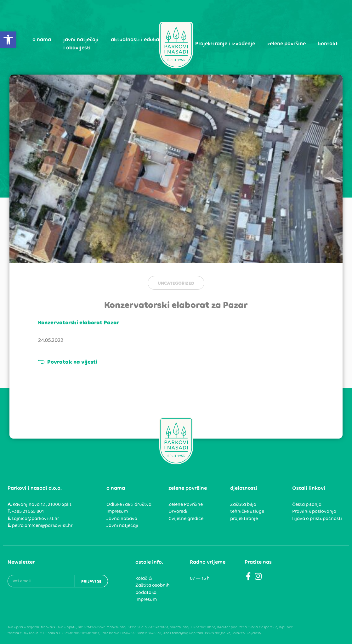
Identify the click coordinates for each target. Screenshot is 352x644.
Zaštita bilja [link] (243, 504)
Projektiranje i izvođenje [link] (225, 43)
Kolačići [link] (144, 578)
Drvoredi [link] (178, 511)
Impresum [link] (117, 511)
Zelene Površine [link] (186, 504)
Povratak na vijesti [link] (68, 362)
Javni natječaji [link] (122, 525)
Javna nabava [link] (122, 518)
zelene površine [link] (287, 43)
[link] (8, 40)
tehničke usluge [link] (247, 511)
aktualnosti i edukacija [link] (139, 39)
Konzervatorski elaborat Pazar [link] (79, 322)
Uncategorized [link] (176, 283)
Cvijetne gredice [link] (186, 518)
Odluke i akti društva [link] (129, 504)
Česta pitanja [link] (307, 504)
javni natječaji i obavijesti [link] (81, 43)
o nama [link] (42, 39)
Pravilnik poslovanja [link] (314, 511)
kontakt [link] (328, 43)
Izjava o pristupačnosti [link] (317, 518)
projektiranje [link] (244, 518)
